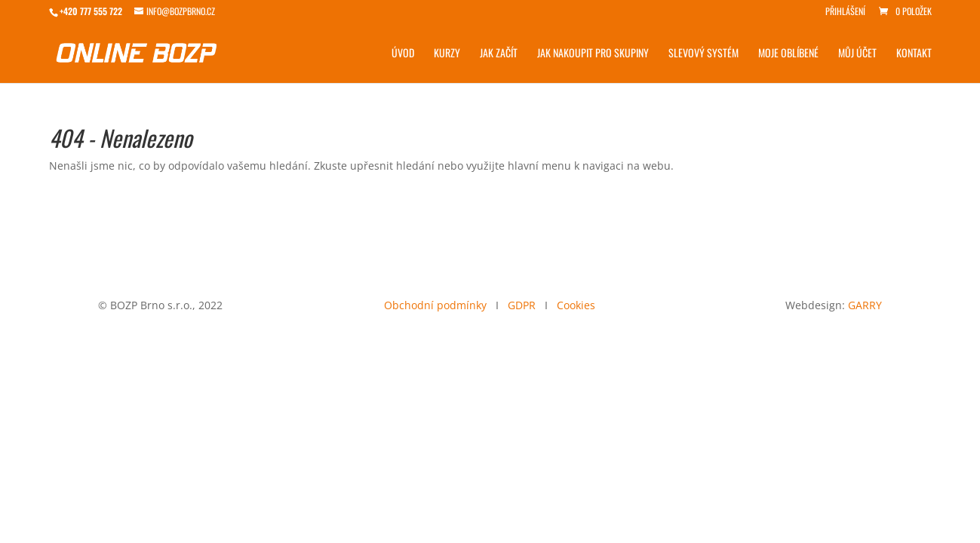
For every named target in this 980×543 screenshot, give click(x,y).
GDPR (522, 305)
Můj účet (857, 54)
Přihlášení (845, 12)
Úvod (403, 54)
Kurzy (447, 54)
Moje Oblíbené (788, 54)
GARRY (865, 305)
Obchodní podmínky (435, 305)
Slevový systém (704, 54)
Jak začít (499, 54)
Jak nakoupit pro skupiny (593, 54)
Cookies (576, 305)
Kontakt (914, 54)
